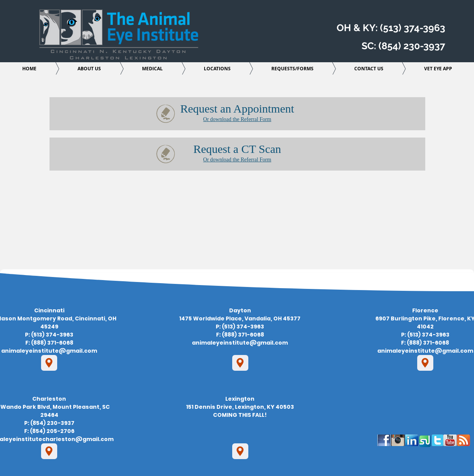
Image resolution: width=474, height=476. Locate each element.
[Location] (49, 363)
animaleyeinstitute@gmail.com (49, 351)
